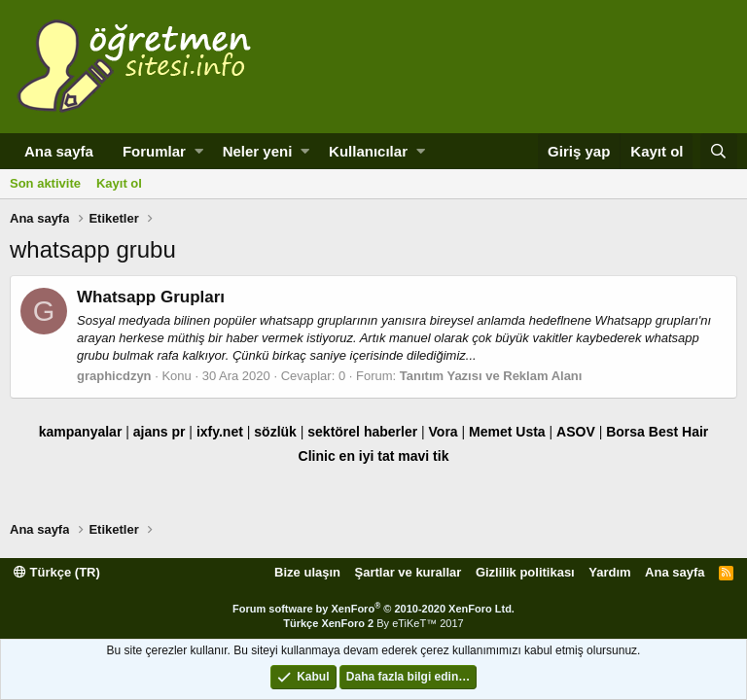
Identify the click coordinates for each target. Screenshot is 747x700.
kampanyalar (81, 432)
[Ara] (719, 151)
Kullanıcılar (368, 151)
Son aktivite (45, 183)
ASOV (576, 432)
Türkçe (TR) (57, 572)
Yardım (609, 572)
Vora (444, 432)
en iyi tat (367, 456)
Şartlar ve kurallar (409, 572)
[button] (199, 151)
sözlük (275, 432)
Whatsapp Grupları (151, 297)
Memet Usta (507, 432)
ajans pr (160, 432)
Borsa (625, 432)
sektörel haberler (362, 432)
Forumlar (154, 151)
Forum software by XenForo (373, 609)
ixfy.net (220, 432)
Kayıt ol (119, 183)
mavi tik (423, 456)
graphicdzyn (114, 376)
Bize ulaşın (307, 572)
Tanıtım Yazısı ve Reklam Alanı (491, 376)
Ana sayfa (59, 151)
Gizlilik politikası (525, 572)
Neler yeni (258, 151)
